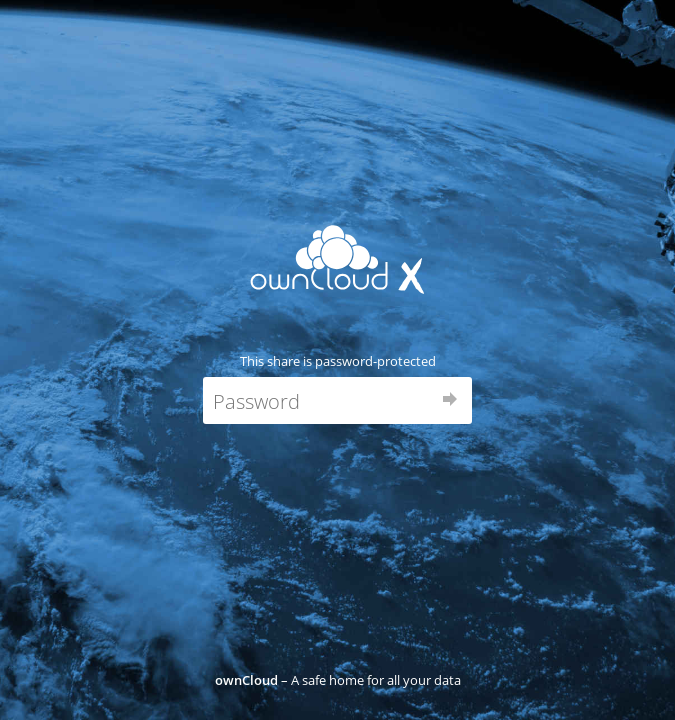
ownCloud (246, 680)
